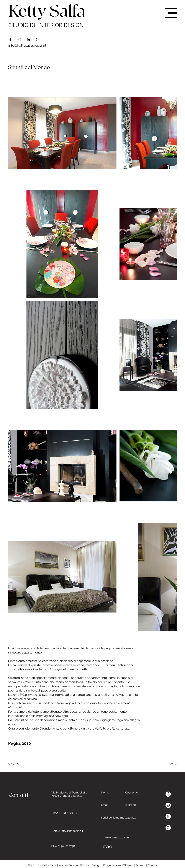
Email (105, 805)
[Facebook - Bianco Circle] (168, 794)
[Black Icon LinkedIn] (28, 40)
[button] (171, 13)
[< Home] (19, 763)
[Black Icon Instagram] (19, 40)
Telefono (130, 805)
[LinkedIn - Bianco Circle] (168, 816)
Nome (105, 793)
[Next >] (166, 763)
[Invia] (122, 846)
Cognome (132, 793)
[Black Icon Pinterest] (37, 40)
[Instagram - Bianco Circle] (168, 805)
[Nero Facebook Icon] (10, 40)
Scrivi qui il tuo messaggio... (118, 818)
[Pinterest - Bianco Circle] (168, 828)
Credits (152, 865)
